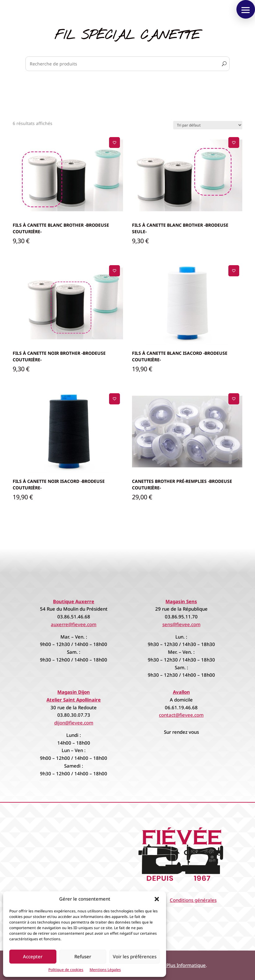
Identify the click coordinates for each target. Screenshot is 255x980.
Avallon (181, 692)
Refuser (83, 956)
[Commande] (208, 125)
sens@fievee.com (181, 624)
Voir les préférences (135, 956)
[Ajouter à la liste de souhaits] (114, 143)
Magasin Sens (181, 601)
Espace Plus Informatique (178, 965)
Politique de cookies (66, 970)
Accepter (33, 956)
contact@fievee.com (181, 715)
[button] (157, 899)
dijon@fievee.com (74, 723)
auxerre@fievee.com (74, 624)
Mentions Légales (105, 970)
